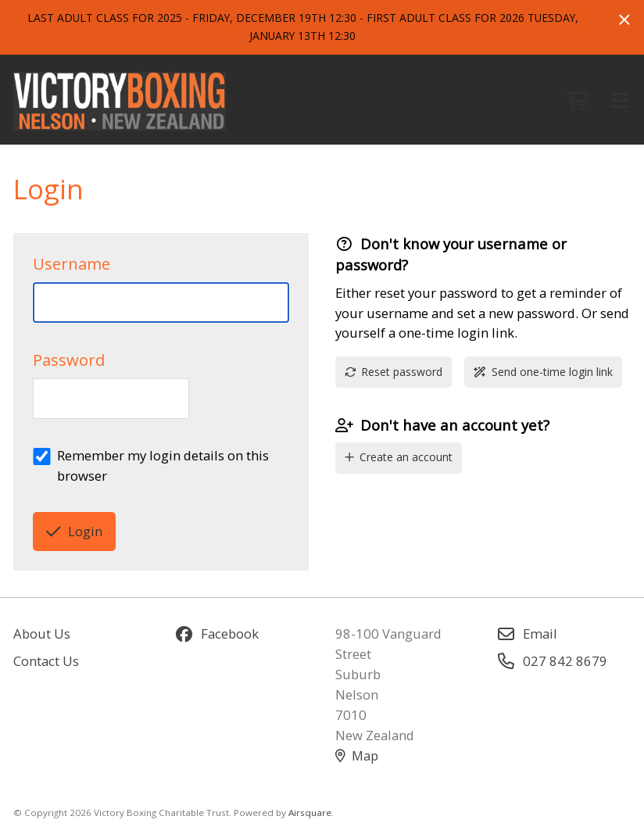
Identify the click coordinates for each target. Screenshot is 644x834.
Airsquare (310, 813)
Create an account (399, 457)
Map (357, 755)
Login (74, 531)
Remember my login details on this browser (163, 465)
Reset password (394, 372)
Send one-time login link (543, 372)
